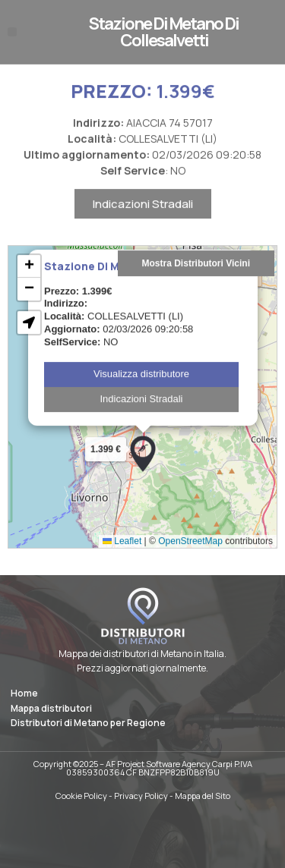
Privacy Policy (141, 796)
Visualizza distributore (141, 401)
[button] (12, 32)
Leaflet (122, 568)
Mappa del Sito (203, 796)
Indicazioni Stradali (143, 231)
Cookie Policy (81, 796)
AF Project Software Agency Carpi (169, 764)
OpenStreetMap (190, 568)
